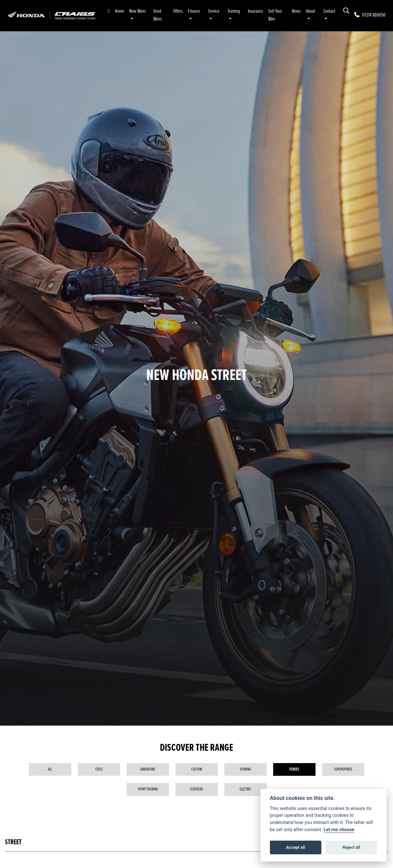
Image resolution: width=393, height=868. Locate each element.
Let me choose (339, 830)
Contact (329, 11)
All (50, 769)
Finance (194, 11)
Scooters (196, 789)
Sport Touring (148, 789)
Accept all (296, 847)
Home (119, 11)
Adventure (148, 769)
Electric (246, 789)
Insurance (255, 11)
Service (214, 11)
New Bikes (138, 11)
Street (294, 769)
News (296, 11)
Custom (196, 769)
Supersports (343, 769)
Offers (178, 11)
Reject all (351, 847)
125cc (99, 769)
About (311, 11)
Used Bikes (158, 15)
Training (234, 11)
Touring (245, 769)
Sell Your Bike (275, 15)
